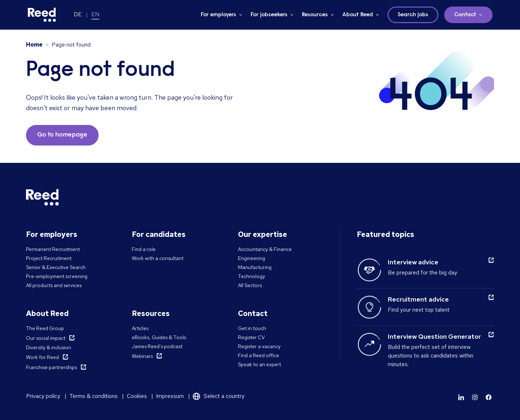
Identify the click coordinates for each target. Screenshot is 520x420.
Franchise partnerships (51, 367)
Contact (465, 15)
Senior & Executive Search (56, 267)
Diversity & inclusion (49, 347)
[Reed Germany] (42, 15)
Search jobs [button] (413, 15)
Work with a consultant (158, 258)
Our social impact (46, 338)
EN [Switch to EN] (95, 14)
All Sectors (250, 285)
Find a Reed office (259, 355)
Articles (140, 328)
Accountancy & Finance (265, 249)
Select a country (224, 396)
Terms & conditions (94, 396)
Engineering (252, 258)
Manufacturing (255, 267)
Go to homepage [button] (62, 135)
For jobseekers (269, 15)
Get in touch (252, 328)
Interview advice (413, 262)
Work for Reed (42, 357)
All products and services (54, 285)
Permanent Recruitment (53, 249)
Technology (252, 276)
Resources (315, 15)
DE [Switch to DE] (78, 14)
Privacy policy (43, 396)
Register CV (251, 337)
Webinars (142, 356)
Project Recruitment (49, 258)
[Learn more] (461, 397)
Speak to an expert (259, 364)
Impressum (170, 396)
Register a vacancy (259, 346)
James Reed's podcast (157, 346)
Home (34, 45)
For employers (218, 15)
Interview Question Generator (434, 336)
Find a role (144, 249)
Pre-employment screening (57, 276)
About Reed (358, 15)
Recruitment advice (418, 299)
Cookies (137, 396)
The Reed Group (45, 328)
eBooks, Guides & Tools (159, 337)
